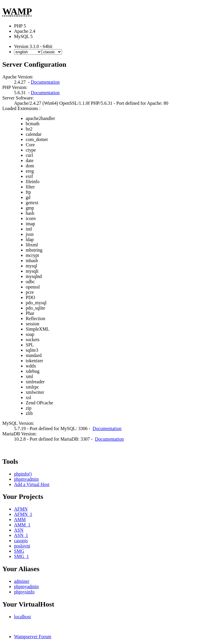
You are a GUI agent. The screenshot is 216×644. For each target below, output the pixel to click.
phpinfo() (23, 474)
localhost (23, 617)
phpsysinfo (24, 592)
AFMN (21, 509)
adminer (22, 581)
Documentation (45, 82)
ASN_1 (21, 535)
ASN (19, 530)
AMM (20, 520)
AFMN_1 (23, 514)
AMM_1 (22, 525)
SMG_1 (21, 556)
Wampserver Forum (33, 637)
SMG (19, 551)
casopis (21, 541)
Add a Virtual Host (32, 484)
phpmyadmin (26, 479)
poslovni (22, 546)
